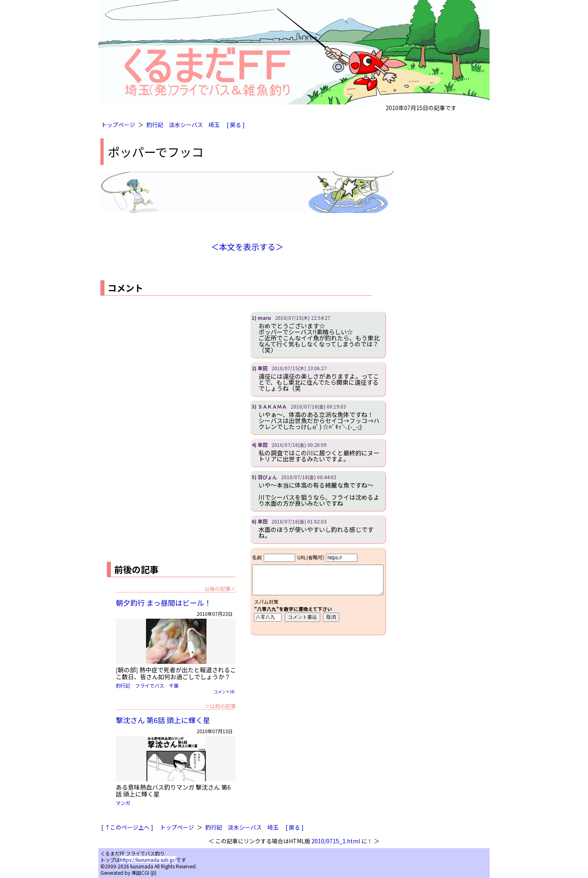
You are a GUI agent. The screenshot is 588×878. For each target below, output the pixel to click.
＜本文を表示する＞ (247, 247)
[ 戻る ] (236, 125)
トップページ (118, 125)
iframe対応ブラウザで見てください (318, 591)
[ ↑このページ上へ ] (127, 827)
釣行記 (155, 125)
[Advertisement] (168, 368)
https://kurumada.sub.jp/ (148, 860)
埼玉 (214, 125)
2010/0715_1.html (336, 841)
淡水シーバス (186, 125)
